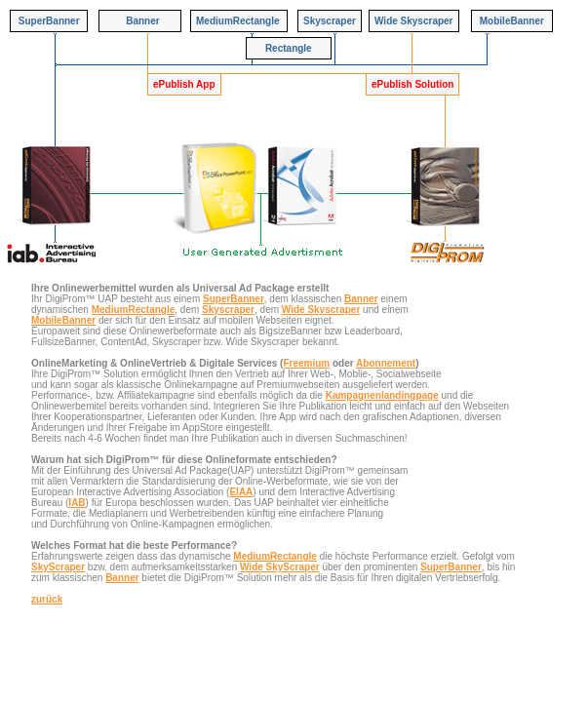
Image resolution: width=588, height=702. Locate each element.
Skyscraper (228, 310)
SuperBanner (234, 299)
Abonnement (386, 363)
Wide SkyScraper (280, 567)
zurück (47, 599)
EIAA (241, 492)
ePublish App (184, 84)
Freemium (306, 363)
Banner (361, 299)
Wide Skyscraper (321, 310)
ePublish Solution (412, 84)
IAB (77, 503)
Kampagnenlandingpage (382, 395)
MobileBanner (63, 320)
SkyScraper (58, 567)
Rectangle (289, 48)
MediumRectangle (134, 310)
